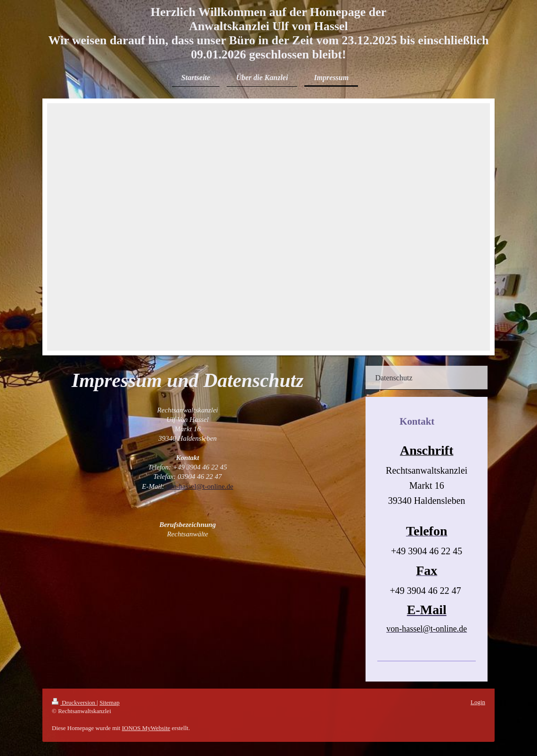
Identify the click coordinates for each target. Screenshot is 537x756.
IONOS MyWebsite (146, 728)
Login (478, 702)
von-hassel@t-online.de (200, 486)
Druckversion (74, 703)
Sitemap (110, 703)
